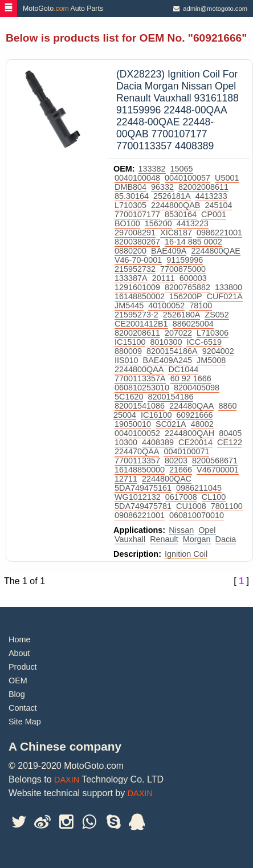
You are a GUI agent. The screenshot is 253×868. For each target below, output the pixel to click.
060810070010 (197, 515)
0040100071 (186, 451)
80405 (230, 433)
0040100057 (187, 178)
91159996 (185, 260)
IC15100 (130, 342)
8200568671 (215, 461)
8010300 (166, 342)
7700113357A (140, 378)
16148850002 (140, 296)
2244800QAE (215, 251)
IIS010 (126, 360)
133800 (228, 287)
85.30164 (132, 196)
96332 (162, 187)
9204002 (218, 351)
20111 (164, 278)
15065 (182, 169)
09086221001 (140, 515)
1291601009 (137, 287)
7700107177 (137, 214)
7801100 (227, 506)
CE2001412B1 (141, 324)
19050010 (133, 424)
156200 (158, 223)
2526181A (172, 196)
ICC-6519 (204, 342)
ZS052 (217, 315)
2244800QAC (167, 479)
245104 (218, 205)
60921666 (194, 415)
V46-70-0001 (138, 260)
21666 (181, 470)
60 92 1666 (191, 378)
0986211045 (199, 488)
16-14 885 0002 (193, 242)
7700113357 (137, 461)
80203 (176, 461)
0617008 (181, 497)
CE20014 (195, 442)
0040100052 (137, 433)
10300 (126, 442)
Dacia (226, 539)
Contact (23, 708)
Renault (164, 539)
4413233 (211, 196)
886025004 (193, 324)
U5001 (227, 178)
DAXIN (67, 780)
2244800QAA (139, 369)
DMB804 (130, 187)
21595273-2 (136, 315)
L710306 (213, 333)
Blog (17, 694)
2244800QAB (176, 205)
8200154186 (170, 397)
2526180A (182, 315)
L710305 (130, 205)
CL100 (214, 497)
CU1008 (191, 506)
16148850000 (140, 470)
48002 (202, 424)
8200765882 (187, 287)
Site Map (25, 722)
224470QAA (137, 451)
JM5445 (129, 305)
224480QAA (191, 406)
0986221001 (219, 233)
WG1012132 (138, 497)
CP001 (214, 214)
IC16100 (156, 415)
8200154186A (172, 351)
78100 (201, 305)
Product (23, 667)
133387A (131, 278)
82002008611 (203, 187)
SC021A (171, 424)
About (19, 653)
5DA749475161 (143, 488)
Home (19, 639)
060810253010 (142, 388)
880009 (128, 351)
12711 (126, 479)
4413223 (193, 223)
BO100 (127, 223)
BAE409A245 (168, 360)
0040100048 (137, 178)
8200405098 (197, 388)
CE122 (230, 442)
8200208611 (137, 333)
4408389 (158, 442)
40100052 (166, 305)
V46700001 (218, 470)
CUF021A (225, 296)
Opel (207, 530)
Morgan (197, 539)
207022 (178, 333)
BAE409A (169, 251)
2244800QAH (189, 433)
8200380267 (137, 242)
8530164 (181, 214)
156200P (186, 296)
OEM (18, 680)
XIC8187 (176, 233)
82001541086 (140, 406)
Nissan (181, 530)
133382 (152, 169)
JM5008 (211, 360)
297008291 (135, 233)
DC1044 (183, 369)
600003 (193, 278)
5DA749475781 (143, 506)
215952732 (135, 269)
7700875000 (183, 269)
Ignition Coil (186, 554)
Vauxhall (130, 539)
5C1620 (129, 397)
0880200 (130, 251)
